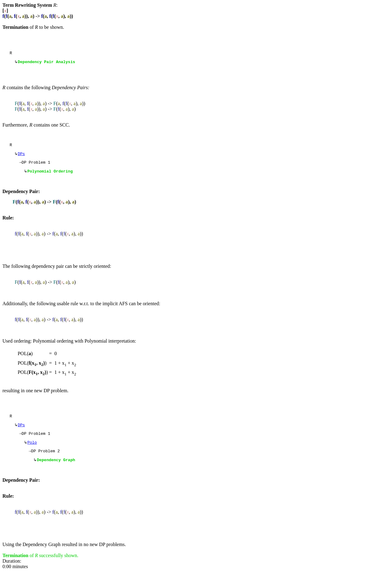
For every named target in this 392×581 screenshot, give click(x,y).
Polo (32, 450)
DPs (21, 157)
